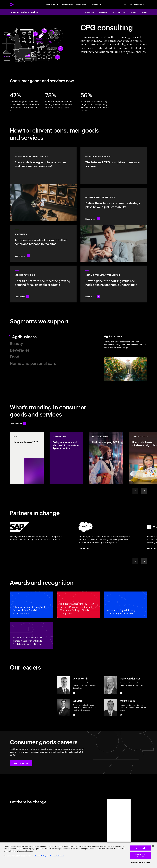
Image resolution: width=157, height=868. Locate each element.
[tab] (126, 361)
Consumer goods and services (24, 12)
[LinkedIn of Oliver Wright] (74, 693)
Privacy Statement (57, 856)
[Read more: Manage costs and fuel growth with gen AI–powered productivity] (114, 284)
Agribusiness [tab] (25, 336)
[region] (78, 855)
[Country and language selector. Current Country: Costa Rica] (137, 4)
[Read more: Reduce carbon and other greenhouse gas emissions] (43, 284)
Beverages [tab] (20, 350)
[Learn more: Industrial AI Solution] (43, 243)
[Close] (153, 846)
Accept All (141, 848)
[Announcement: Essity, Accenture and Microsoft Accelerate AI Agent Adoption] (66, 458)
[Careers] (97, 4)
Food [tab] (15, 356)
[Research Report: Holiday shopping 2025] (106, 458)
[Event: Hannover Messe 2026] (27, 458)
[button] (21, 763)
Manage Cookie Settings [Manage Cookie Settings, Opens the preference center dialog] (141, 862)
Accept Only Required (140, 855)
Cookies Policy (40, 856)
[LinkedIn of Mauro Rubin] (121, 715)
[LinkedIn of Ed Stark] (74, 715)
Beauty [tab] (16, 343)
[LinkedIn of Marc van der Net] (121, 693)
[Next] (144, 491)
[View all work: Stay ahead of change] (18, 423)
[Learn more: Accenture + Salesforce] (85, 548)
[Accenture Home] (17, 4)
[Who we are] (83, 4)
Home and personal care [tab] (33, 363)
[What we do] (52, 4)
